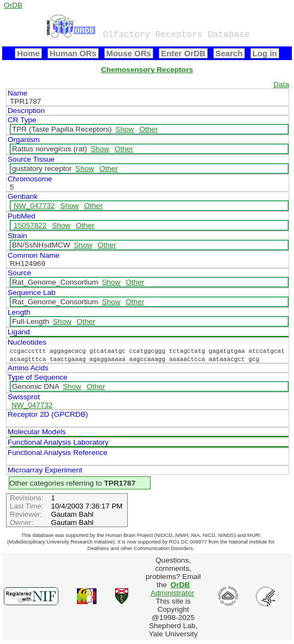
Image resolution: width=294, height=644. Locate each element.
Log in (265, 53)
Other (148, 129)
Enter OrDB (183, 53)
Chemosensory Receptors (147, 70)
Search (229, 53)
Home (28, 53)
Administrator (172, 589)
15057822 (30, 225)
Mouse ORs (129, 53)
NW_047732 (34, 206)
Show (125, 129)
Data (281, 84)
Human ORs (73, 53)
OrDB (13, 5)
